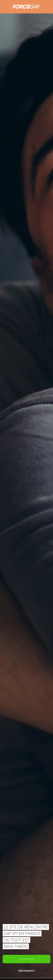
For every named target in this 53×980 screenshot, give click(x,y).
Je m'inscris (27, 959)
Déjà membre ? (27, 970)
